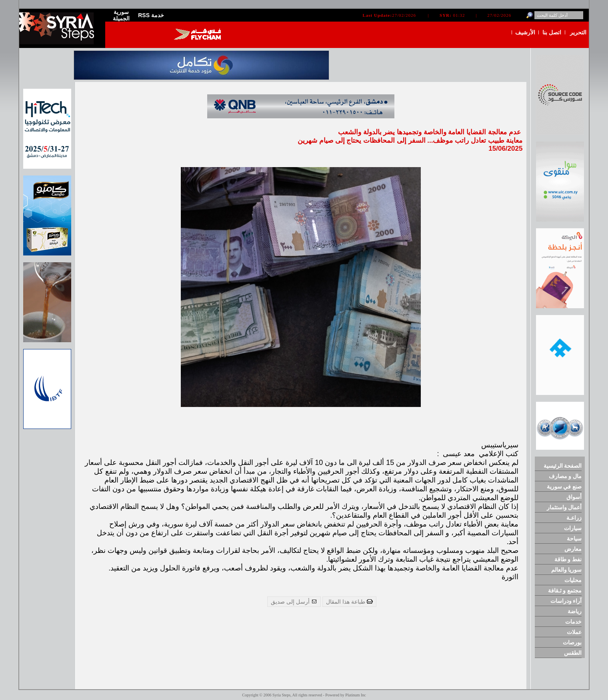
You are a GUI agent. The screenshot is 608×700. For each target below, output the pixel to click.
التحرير (578, 32)
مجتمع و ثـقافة (565, 590)
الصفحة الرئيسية (563, 466)
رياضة (575, 611)
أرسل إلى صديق (294, 602)
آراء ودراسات (566, 601)
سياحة (574, 538)
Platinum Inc (355, 695)
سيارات (573, 528)
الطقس (573, 653)
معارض (573, 549)
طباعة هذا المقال (349, 602)
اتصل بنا (552, 32)
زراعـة (574, 518)
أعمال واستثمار (564, 507)
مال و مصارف (565, 476)
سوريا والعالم (567, 570)
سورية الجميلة (121, 15)
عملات (574, 632)
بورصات (572, 642)
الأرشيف (525, 32)
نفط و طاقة (568, 559)
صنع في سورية (564, 487)
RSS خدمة (151, 15)
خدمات (573, 622)
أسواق (574, 497)
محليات (573, 580)
